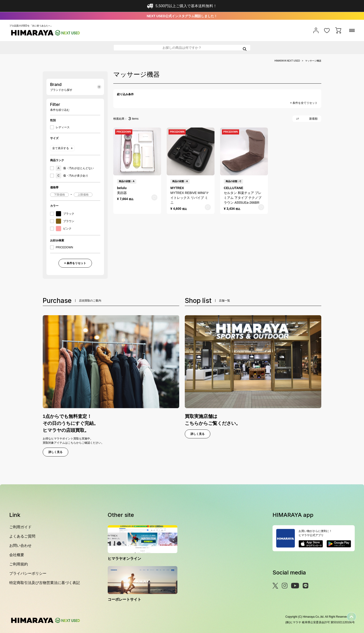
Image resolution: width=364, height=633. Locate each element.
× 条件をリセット (75, 263)
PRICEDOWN (64, 247)
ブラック (65, 214)
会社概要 (17, 555)
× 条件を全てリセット (304, 103)
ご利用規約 (19, 564)
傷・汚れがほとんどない (75, 168)
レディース (63, 127)
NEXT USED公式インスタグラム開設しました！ (182, 16)
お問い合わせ (20, 546)
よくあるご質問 (22, 536)
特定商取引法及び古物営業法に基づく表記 (45, 583)
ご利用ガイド (20, 527)
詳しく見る (55, 452)
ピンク (64, 229)
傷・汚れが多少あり (72, 176)
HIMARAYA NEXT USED (287, 61)
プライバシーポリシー (28, 573)
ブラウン (65, 221)
